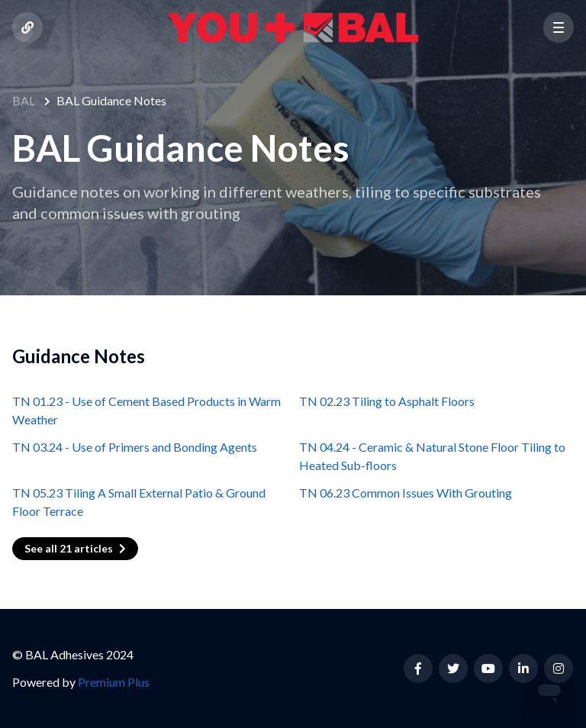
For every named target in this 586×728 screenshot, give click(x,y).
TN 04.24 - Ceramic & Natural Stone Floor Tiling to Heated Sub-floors (432, 456)
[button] (559, 27)
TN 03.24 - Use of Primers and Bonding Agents (135, 447)
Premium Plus (114, 682)
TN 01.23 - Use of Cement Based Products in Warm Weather (146, 410)
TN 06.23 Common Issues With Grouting (406, 493)
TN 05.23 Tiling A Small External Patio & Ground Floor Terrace (139, 502)
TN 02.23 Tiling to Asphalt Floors (387, 401)
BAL (24, 100)
